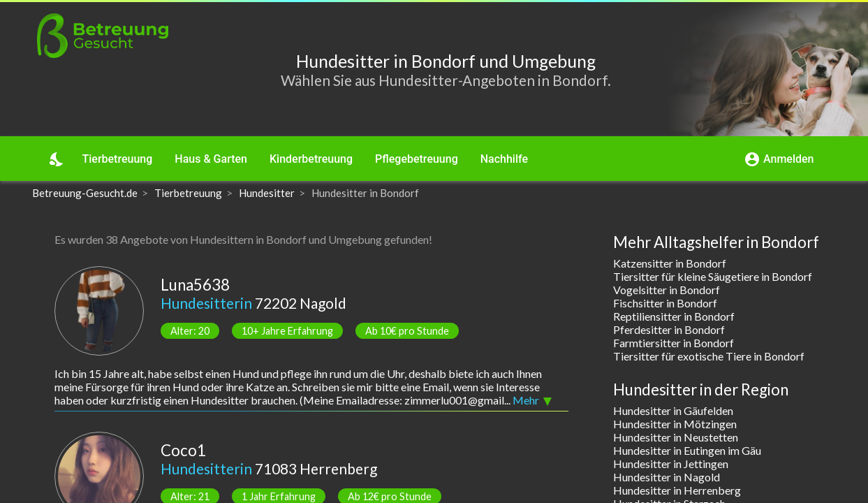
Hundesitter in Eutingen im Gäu (687, 450)
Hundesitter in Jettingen (671, 464)
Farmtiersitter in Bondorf (674, 343)
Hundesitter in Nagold (667, 477)
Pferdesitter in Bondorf (669, 329)
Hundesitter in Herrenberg (677, 490)
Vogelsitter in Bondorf (667, 290)
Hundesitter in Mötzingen (675, 424)
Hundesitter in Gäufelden (673, 410)
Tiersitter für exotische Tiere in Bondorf (709, 356)
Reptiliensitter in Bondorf (674, 316)
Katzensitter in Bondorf (670, 263)
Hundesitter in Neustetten (676, 437)
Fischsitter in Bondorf (665, 303)
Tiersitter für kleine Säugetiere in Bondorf (713, 276)
